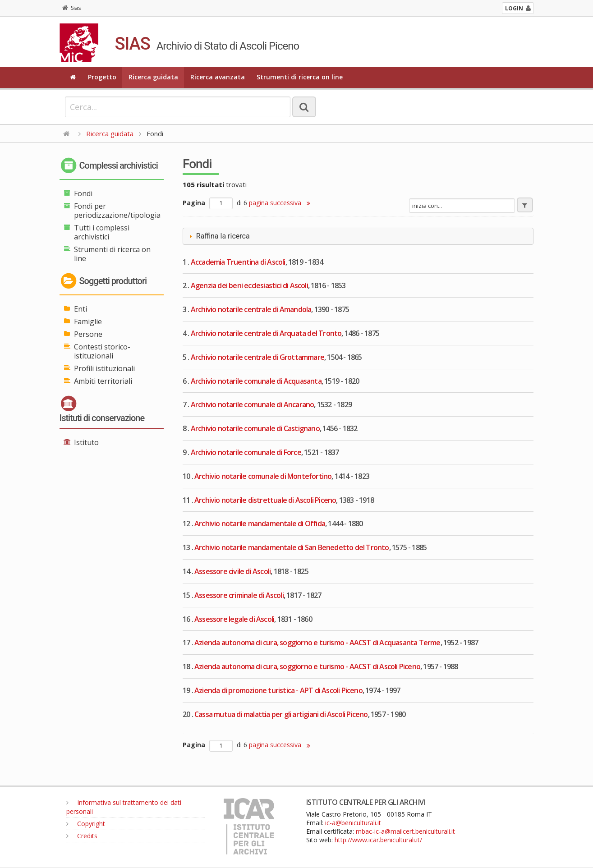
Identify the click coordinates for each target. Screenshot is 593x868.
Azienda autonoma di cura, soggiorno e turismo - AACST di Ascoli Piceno (307, 666)
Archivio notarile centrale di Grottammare (257, 357)
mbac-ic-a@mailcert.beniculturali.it (405, 831)
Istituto (86, 442)
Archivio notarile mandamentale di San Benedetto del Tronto (292, 547)
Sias (71, 8)
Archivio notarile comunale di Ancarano (253, 404)
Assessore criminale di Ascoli (239, 595)
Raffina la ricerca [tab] (218, 236)
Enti (80, 309)
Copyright (86, 824)
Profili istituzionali (104, 368)
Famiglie (88, 321)
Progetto (102, 77)
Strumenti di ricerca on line (300, 77)
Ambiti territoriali (103, 381)
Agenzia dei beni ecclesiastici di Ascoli (249, 285)
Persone (88, 334)
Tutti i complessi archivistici (102, 232)
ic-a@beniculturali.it (353, 823)
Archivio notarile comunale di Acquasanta (256, 381)
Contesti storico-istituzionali (102, 351)
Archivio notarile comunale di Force (246, 452)
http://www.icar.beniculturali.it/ (378, 840)
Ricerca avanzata (218, 77)
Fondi (83, 193)
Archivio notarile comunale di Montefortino (263, 476)
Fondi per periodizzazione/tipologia (117, 211)
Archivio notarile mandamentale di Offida (260, 524)
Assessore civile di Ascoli (232, 571)
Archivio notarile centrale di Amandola (251, 309)
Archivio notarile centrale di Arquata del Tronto (266, 333)
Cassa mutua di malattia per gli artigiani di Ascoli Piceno (281, 714)
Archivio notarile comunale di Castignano (255, 428)
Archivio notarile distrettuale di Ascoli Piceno (265, 500)
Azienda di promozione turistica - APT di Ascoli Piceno (278, 690)
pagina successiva (280, 203)
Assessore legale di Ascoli (234, 619)
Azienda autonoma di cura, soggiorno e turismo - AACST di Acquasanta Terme (317, 643)
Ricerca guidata (153, 77)
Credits (82, 836)
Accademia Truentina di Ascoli (238, 262)
